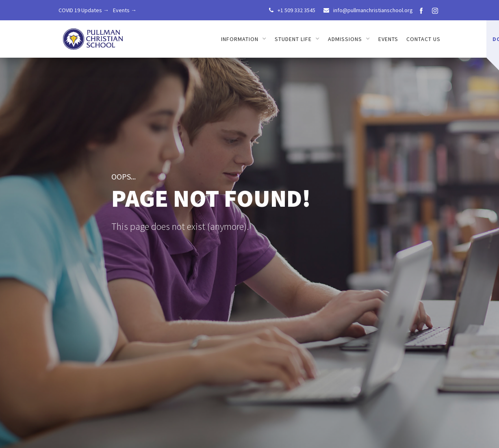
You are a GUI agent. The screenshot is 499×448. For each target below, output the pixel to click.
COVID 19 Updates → (84, 10)
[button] (244, 39)
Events (388, 39)
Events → (125, 10)
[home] (93, 36)
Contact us (423, 39)
